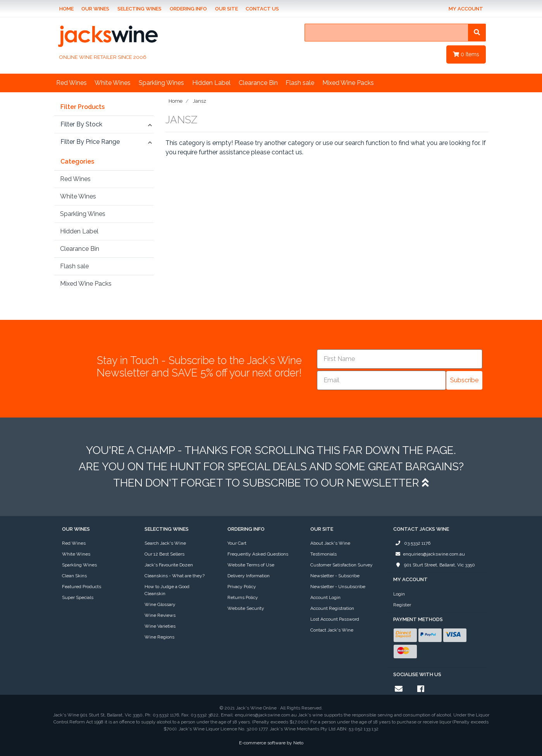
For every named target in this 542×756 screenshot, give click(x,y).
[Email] (381, 380)
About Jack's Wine (330, 543)
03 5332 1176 (412, 543)
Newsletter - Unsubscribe (338, 587)
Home (66, 9)
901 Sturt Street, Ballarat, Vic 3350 (434, 565)
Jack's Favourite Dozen (169, 565)
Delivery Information (249, 576)
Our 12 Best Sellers (164, 554)
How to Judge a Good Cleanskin (167, 590)
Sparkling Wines (161, 83)
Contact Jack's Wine (332, 630)
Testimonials (323, 554)
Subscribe (464, 380)
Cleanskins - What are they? (175, 576)
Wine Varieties (160, 626)
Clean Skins (74, 576)
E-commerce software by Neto (271, 743)
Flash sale (300, 83)
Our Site (226, 9)
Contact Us (262, 9)
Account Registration (332, 608)
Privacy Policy (242, 587)
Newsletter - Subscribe (335, 576)
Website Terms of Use (251, 565)
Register (402, 605)
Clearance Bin (258, 83)
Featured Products (82, 587)
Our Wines (95, 9)
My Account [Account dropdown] (466, 9)
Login (399, 594)
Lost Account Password (335, 619)
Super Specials (78, 597)
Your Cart (237, 543)
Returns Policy (243, 597)
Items (466, 54)
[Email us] (399, 689)
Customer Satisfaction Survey (342, 565)
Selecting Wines (139, 9)
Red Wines (71, 83)
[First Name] (400, 359)
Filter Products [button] (83, 107)
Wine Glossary (160, 604)
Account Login (325, 597)
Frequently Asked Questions (258, 554)
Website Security (246, 608)
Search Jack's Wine (165, 543)
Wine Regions (159, 637)
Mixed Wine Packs (348, 83)
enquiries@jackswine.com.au (429, 554)
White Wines (113, 83)
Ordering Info (188, 9)
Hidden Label (211, 83)
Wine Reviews (160, 615)
